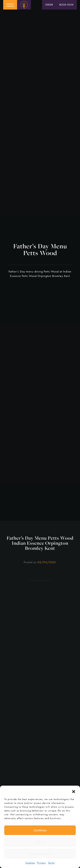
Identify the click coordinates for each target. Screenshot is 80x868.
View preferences (40, 853)
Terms (51, 863)
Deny (40, 842)
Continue (40, 830)
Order (49, 5)
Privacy (41, 863)
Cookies (30, 863)
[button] (74, 791)
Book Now (66, 5)
